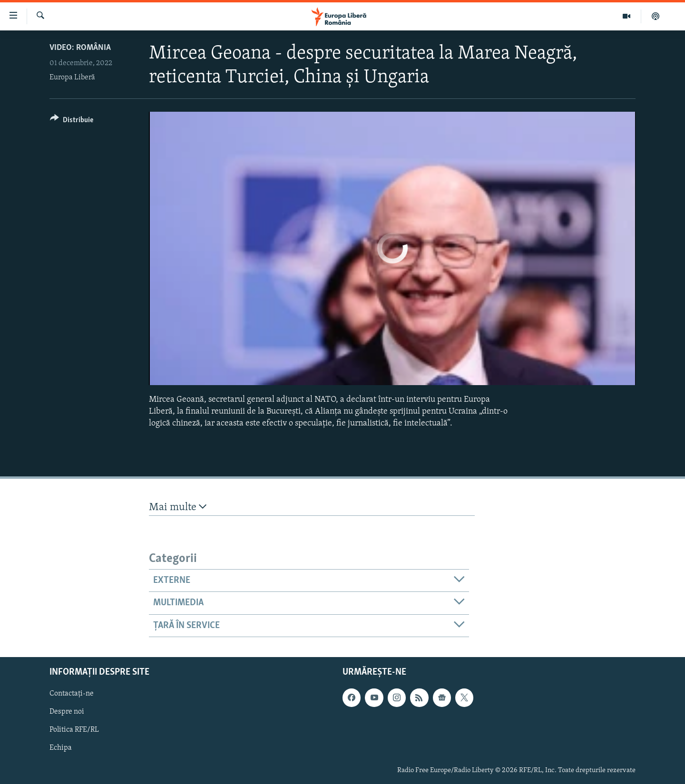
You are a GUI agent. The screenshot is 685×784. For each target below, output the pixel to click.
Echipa (61, 748)
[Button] (72, 121)
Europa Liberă (72, 77)
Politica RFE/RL (74, 730)
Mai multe (178, 507)
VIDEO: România (80, 48)
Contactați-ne (72, 694)
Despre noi (67, 712)
